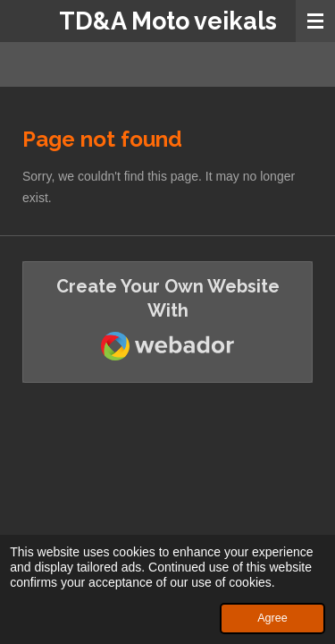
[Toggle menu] (315, 21)
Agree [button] (272, 618)
